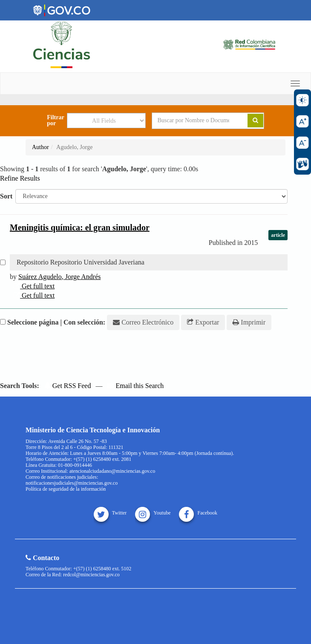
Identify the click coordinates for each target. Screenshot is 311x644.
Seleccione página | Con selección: (56, 322)
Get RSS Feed (68, 386)
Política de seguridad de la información (66, 489)
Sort (6, 196)
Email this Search (135, 386)
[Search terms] (193, 121)
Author (40, 147)
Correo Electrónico (143, 322)
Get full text (34, 286)
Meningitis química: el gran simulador (80, 227)
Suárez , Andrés (59, 277)
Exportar (203, 322)
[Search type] (106, 121)
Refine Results (20, 178)
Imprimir (249, 322)
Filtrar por (55, 121)
